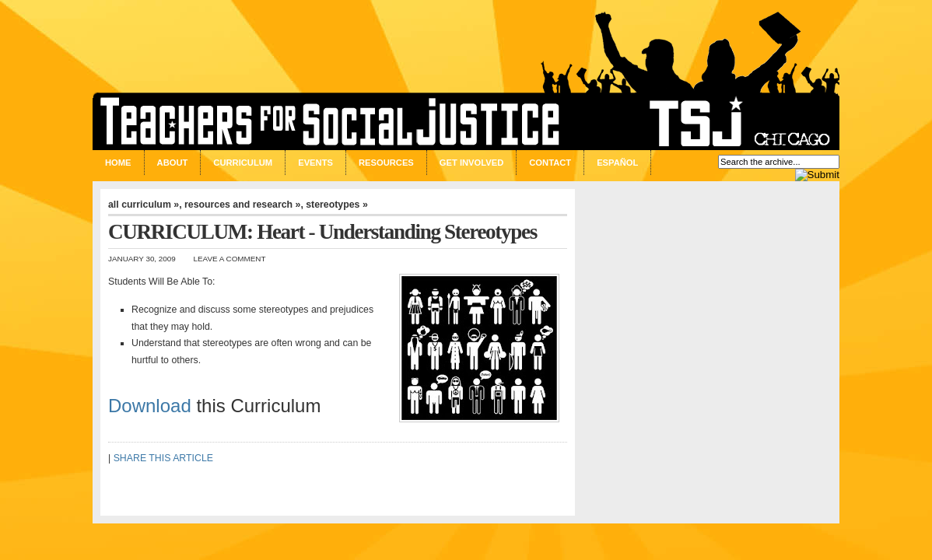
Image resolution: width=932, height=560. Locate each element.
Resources (386, 163)
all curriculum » (144, 205)
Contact (550, 163)
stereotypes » (337, 205)
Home (118, 163)
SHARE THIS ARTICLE (163, 458)
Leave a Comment (230, 259)
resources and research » (242, 205)
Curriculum (243, 163)
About (173, 163)
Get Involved (471, 163)
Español (617, 163)
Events (315, 163)
